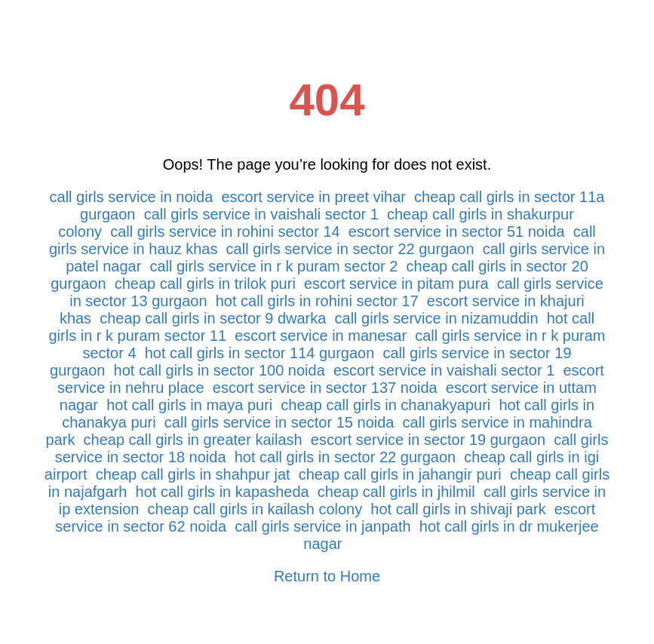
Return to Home (327, 576)
